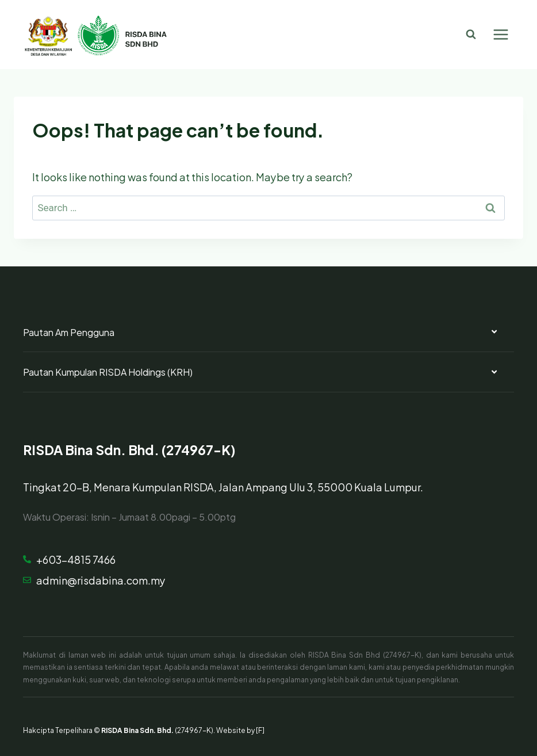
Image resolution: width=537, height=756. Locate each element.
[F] (260, 730)
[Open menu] (500, 34)
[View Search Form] (471, 35)
